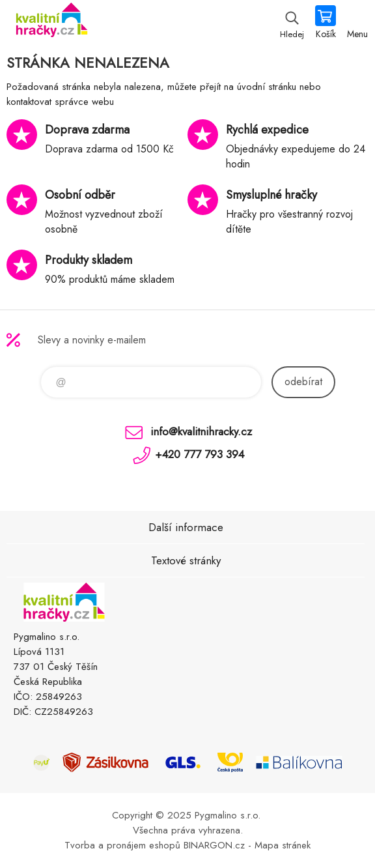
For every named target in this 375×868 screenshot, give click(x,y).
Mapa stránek (283, 845)
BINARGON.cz (214, 845)
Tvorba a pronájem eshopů (122, 845)
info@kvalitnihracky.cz (201, 431)
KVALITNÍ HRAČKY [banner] (51, 23)
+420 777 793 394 (200, 454)
